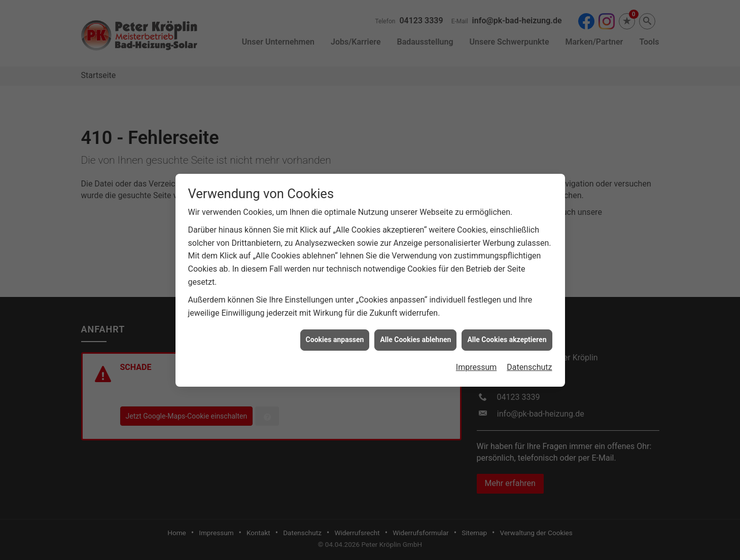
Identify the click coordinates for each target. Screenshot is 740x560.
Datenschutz (529, 364)
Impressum (477, 364)
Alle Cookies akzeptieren (507, 336)
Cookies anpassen (335, 336)
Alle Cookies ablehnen (415, 336)
